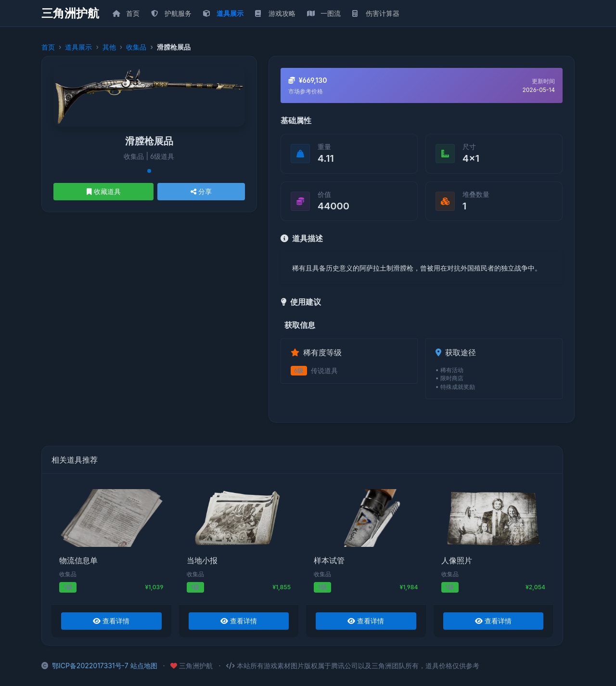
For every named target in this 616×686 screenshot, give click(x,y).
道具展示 (78, 47)
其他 (109, 47)
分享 (201, 191)
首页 (48, 47)
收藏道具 (104, 191)
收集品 (136, 47)
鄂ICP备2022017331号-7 (90, 666)
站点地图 (144, 666)
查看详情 (111, 621)
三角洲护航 (70, 13)
